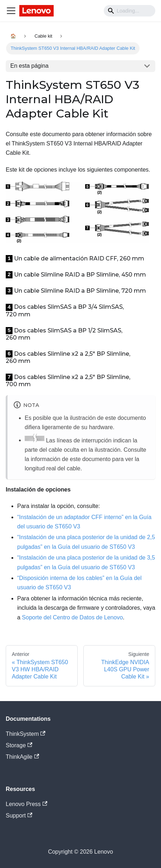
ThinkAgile (22, 757)
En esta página (30, 66)
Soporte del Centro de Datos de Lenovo (72, 617)
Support (19, 816)
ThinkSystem (26, 734)
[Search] (130, 11)
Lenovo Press (26, 804)
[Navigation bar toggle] (11, 11)
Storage (19, 745)
